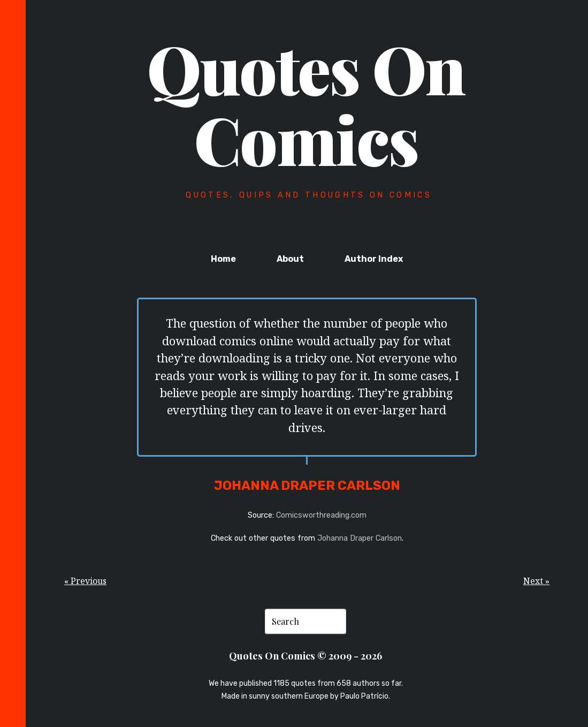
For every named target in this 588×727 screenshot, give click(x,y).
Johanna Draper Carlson (360, 538)
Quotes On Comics (306, 103)
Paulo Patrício (364, 696)
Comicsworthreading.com (321, 515)
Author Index (374, 259)
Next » (536, 581)
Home (223, 259)
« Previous (85, 581)
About (290, 259)
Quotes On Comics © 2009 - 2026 (306, 656)
